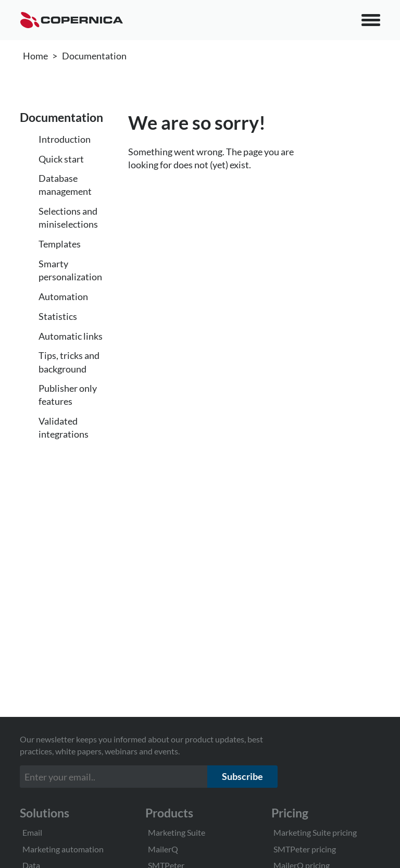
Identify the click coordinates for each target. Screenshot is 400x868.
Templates (60, 244)
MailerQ (163, 849)
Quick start (61, 159)
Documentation (94, 56)
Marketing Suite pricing (315, 832)
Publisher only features (68, 395)
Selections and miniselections (68, 218)
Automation (63, 296)
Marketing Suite (177, 832)
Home (35, 56)
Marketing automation (63, 849)
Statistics (58, 316)
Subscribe (242, 776)
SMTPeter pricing (305, 849)
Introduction (65, 139)
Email (32, 832)
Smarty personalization (70, 270)
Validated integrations (64, 427)
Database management (65, 185)
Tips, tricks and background (69, 362)
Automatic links (71, 336)
